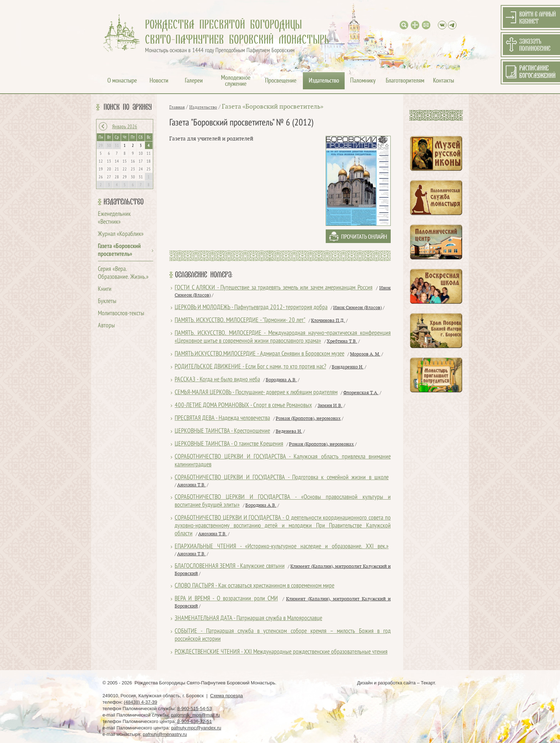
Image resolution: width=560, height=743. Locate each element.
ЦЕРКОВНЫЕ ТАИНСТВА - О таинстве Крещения (229, 444)
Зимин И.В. (330, 406)
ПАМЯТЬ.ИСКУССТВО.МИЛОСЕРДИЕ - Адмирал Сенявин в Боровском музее (259, 354)
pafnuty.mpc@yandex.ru (196, 728)
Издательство (124, 202)
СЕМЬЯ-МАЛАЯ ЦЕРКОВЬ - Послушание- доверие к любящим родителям (256, 393)
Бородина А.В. (281, 380)
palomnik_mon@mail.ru (196, 715)
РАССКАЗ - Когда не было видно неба (217, 380)
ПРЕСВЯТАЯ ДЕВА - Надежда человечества (222, 418)
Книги (105, 289)
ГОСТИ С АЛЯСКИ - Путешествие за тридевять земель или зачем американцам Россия (274, 288)
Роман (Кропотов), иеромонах (308, 418)
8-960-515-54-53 (194, 709)
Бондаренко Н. (348, 367)
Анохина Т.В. (191, 485)
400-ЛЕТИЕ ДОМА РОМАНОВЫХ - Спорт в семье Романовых (243, 405)
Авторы (106, 326)
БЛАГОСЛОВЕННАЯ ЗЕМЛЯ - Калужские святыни (230, 566)
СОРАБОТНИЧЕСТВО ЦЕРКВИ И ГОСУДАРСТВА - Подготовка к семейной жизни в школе (282, 478)
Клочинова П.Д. (328, 321)
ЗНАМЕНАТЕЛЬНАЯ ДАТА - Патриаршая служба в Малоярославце (248, 618)
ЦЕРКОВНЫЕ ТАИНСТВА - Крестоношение (222, 431)
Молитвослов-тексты (121, 314)
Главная (177, 107)
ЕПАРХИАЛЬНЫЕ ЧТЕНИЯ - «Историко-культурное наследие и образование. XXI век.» (282, 547)
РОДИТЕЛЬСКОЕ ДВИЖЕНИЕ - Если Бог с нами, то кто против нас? (250, 367)
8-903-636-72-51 (194, 721)
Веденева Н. (289, 431)
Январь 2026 (125, 127)
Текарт (428, 683)
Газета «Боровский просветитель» (272, 107)
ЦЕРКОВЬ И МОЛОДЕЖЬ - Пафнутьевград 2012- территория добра (251, 308)
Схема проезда (226, 696)
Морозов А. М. (365, 354)
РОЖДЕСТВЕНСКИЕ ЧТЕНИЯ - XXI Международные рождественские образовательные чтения (281, 652)
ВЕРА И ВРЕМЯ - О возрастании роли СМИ (226, 599)
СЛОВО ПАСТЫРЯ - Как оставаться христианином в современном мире (254, 586)
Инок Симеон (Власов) (357, 308)
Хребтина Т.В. (342, 341)
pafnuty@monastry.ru (165, 734)
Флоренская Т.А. (361, 393)
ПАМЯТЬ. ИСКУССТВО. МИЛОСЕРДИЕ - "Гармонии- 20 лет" (240, 320)
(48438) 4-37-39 (141, 702)
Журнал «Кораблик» (121, 234)
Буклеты (107, 301)
